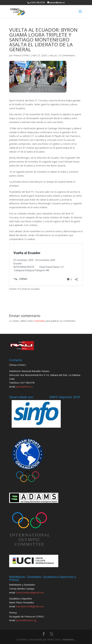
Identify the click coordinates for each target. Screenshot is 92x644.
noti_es (53, 55)
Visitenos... (69, 640)
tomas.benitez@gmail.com (30, 593)
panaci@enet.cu (24, 387)
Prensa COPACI (22, 55)
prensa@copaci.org (26, 620)
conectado (39, 321)
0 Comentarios (67, 55)
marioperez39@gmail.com (30, 606)
